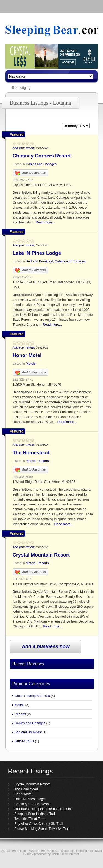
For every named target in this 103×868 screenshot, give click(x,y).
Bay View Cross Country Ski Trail (38, 824)
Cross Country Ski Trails (32, 696)
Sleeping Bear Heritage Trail (35, 814)
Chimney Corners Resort (42, 156)
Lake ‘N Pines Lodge (37, 253)
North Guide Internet (65, 854)
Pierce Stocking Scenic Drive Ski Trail (42, 829)
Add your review (23, 148)
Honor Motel (27, 355)
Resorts (43, 461)
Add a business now (46, 646)
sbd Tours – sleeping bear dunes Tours (43, 809)
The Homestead (31, 453)
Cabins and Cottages (41, 164)
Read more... (45, 222)
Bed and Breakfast (39, 261)
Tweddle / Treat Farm (30, 819)
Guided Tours (24, 741)
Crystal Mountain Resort (41, 555)
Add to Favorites (30, 173)
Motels (31, 364)
